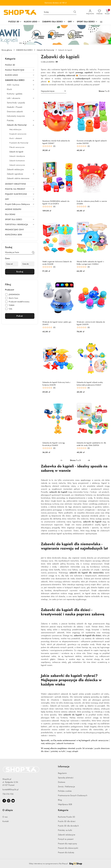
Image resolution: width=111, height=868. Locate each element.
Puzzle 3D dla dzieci (67, 821)
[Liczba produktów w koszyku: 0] (107, 12)
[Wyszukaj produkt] (60, 12)
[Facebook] (4, 801)
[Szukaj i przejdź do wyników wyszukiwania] (75, 12)
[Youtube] (13, 801)
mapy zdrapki (73, 751)
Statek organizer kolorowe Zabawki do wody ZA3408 (57, 263)
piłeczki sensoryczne (100, 740)
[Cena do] (28, 264)
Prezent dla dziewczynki (68, 848)
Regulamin (62, 773)
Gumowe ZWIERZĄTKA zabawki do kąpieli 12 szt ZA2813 (56, 202)
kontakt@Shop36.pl (10, 790)
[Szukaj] (33, 253)
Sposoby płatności (66, 778)
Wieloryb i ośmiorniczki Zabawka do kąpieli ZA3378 (91, 323)
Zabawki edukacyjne (67, 835)
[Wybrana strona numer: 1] (75, 460)
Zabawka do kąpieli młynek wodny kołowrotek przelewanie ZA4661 (90, 384)
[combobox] (54, 91)
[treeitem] (20, 65)
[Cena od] (12, 264)
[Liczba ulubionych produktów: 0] (99, 12)
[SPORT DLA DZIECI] (87, 22)
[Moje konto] (90, 12)
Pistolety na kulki (65, 830)
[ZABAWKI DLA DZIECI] (54, 22)
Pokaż (20, 316)
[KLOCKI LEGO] (32, 22)
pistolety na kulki (58, 751)
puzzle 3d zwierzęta (84, 748)
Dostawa (62, 782)
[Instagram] (9, 801)
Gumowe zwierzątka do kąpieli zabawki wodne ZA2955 (92, 142)
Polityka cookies (65, 791)
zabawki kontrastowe (65, 743)
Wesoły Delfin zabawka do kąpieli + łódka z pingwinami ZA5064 (90, 263)
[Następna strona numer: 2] (89, 460)
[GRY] (71, 22)
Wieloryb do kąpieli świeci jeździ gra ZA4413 (57, 323)
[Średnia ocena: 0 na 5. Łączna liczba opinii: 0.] (49, 146)
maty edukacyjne (48, 743)
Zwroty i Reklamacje (66, 787)
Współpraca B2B (65, 804)
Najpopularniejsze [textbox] (48, 91)
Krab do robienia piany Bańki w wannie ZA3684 (92, 202)
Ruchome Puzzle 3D (66, 817)
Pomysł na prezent (66, 839)
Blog (60, 800)
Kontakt (6, 821)
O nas (5, 817)
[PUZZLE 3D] (15, 22)
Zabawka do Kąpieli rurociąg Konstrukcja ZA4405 (54, 444)
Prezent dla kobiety (66, 852)
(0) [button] (54, 146)
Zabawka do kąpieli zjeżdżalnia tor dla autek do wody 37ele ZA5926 (91, 444)
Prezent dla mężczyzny (67, 844)
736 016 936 (8, 794)
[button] (101, 22)
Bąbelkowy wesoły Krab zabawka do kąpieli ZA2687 (56, 142)
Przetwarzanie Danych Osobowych (73, 795)
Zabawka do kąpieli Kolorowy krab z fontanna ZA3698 (56, 384)
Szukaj (20, 272)
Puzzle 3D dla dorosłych (68, 826)
